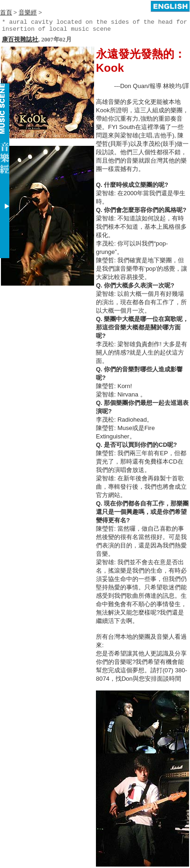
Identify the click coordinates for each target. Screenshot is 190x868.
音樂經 (28, 12)
